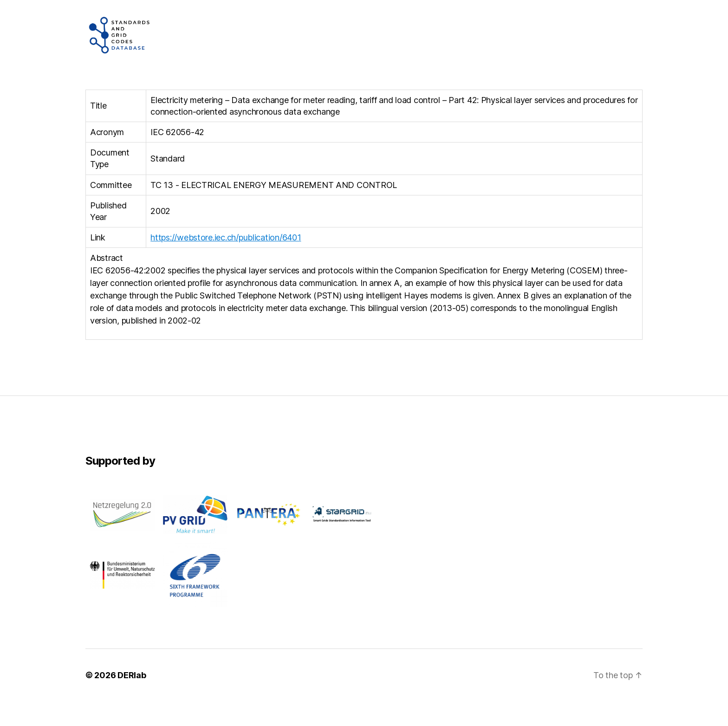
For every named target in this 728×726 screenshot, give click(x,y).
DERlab (132, 700)
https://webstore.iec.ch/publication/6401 (226, 262)
